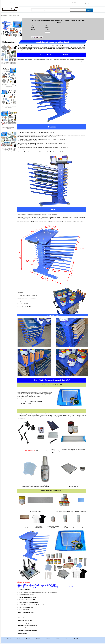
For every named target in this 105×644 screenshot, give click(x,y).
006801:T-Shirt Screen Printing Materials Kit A (9, 86)
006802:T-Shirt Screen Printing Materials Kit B (9, 107)
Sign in (11, 3)
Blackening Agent (44, 485)
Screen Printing (4, 15)
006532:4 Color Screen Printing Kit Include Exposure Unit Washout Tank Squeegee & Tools (9, 150)
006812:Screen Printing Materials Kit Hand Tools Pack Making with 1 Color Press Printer (9, 64)
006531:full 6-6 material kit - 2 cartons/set (9, 128)
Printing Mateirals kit (13, 15)
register (16, 3)
